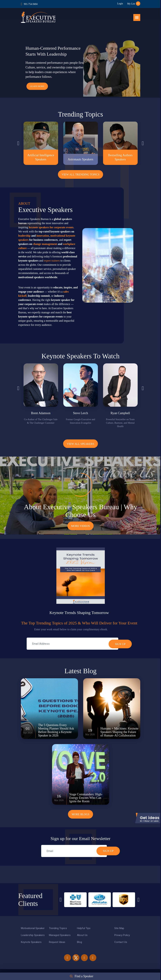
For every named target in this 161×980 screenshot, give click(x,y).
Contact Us (121, 942)
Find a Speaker (84, 976)
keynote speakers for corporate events (51, 227)
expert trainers (52, 261)
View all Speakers (80, 444)
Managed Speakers (60, 935)
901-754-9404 (31, 4)
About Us (82, 935)
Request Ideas (57, 942)
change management (45, 244)
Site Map (119, 928)
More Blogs (80, 815)
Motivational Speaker (33, 928)
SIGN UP (108, 851)
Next (143, 143)
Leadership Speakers (33, 935)
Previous (18, 143)
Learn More (37, 86)
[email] (74, 851)
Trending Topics (58, 928)
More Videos (80, 526)
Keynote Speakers (31, 942)
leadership (24, 236)
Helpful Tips (84, 928)
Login (120, 4)
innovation (43, 236)
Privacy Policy (122, 935)
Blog (79, 942)
